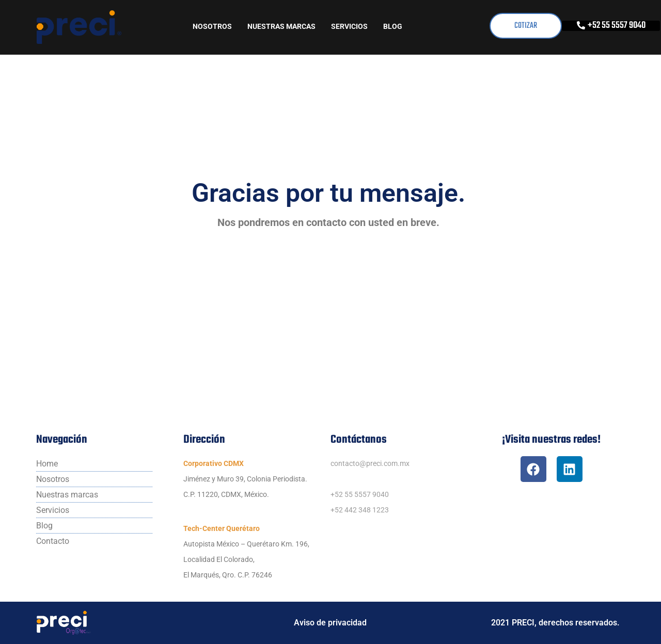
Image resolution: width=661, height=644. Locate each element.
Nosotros (212, 26)
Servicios (349, 26)
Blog (393, 26)
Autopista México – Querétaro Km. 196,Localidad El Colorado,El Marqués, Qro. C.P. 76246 (246, 559)
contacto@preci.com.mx (370, 463)
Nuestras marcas (281, 26)
